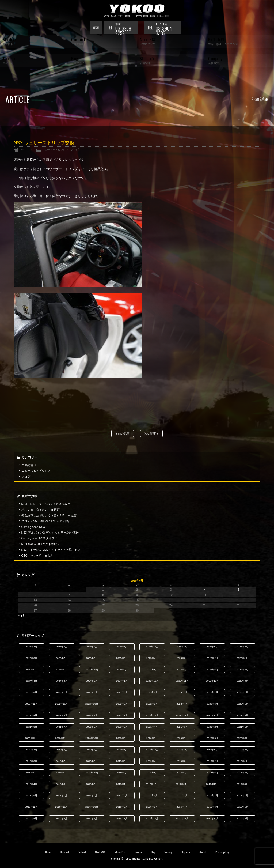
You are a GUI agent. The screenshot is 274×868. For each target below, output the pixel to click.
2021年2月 (212, 727)
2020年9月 (122, 738)
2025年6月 (92, 658)
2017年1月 (243, 795)
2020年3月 (62, 750)
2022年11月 (62, 704)
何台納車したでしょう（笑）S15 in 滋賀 (49, 515)
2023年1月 (243, 692)
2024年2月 (92, 681)
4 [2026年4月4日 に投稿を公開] (205, 590)
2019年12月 (152, 750)
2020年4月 (31, 750)
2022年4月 (31, 715)
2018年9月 (122, 773)
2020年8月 (152, 738)
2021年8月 (31, 727)
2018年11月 (62, 773)
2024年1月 (122, 681)
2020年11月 (62, 738)
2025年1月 (243, 658)
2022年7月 (182, 704)
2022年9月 (122, 704)
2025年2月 (212, 658)
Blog (153, 852)
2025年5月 (122, 658)
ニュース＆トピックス (55, 150)
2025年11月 (182, 647)
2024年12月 (32, 670)
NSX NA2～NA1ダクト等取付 (41, 544)
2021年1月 (243, 727)
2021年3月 (182, 727)
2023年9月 (243, 681)
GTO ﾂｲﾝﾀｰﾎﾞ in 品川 (37, 556)
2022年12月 (32, 704)
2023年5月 (122, 692)
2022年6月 (212, 704)
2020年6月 (212, 738)
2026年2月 (92, 647)
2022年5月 (243, 704)
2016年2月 (92, 818)
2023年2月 (212, 692)
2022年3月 (62, 715)
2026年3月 (62, 647)
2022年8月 (152, 704)
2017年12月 (152, 784)
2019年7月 (62, 761)
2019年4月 (152, 761)
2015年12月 (152, 818)
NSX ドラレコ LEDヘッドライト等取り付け (51, 550)
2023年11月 (182, 681)
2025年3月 (182, 658)
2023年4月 (152, 692)
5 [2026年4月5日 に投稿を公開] (239, 590)
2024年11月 (62, 670)
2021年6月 (92, 727)
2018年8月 (152, 773)
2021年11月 (182, 715)
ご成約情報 (29, 465)
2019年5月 (122, 761)
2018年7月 (182, 773)
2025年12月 (152, 647)
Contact (203, 852)
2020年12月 (32, 738)
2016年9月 (122, 807)
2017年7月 (62, 795)
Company (168, 852)
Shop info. (186, 852)
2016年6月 (212, 807)
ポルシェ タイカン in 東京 (41, 510)
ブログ (75, 150)
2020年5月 (243, 738)
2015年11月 (182, 818)
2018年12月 (32, 773)
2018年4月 (31, 784)
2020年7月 (182, 738)
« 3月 (22, 616)
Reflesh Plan (120, 852)
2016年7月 (182, 807)
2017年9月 (243, 784)
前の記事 (123, 434)
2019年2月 (212, 761)
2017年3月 (182, 795)
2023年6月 (92, 692)
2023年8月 (31, 692)
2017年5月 (122, 795)
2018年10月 (92, 773)
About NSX (100, 852)
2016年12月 (32, 807)
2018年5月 (243, 773)
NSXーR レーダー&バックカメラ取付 (46, 504)
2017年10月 (212, 784)
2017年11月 (182, 784)
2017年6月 (92, 795)
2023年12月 (152, 681)
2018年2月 (92, 784)
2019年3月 (182, 761)
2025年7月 (62, 658)
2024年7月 (182, 670)
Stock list (64, 852)
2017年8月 (31, 795)
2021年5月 (122, 727)
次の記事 (152, 434)
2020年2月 (92, 750)
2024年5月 (243, 670)
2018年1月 (122, 784)
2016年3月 (62, 818)
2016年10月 (92, 807)
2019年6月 (92, 761)
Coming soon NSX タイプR (39, 538)
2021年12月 (152, 715)
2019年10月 (212, 750)
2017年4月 (152, 795)
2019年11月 (182, 750)
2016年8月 (152, 807)
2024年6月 (212, 670)
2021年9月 (243, 715)
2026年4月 (31, 647)
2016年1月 (122, 818)
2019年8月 (31, 761)
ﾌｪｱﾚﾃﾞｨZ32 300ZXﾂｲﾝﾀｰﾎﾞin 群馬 (45, 521)
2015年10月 (212, 818)
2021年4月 (152, 727)
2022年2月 (92, 715)
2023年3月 (182, 692)
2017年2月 (212, 795)
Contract (82, 852)
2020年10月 (92, 738)
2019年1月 (243, 761)
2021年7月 (62, 727)
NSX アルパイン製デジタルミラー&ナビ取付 (51, 533)
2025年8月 (31, 658)
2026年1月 (122, 647)
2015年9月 (243, 818)
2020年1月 (122, 750)
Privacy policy (222, 852)
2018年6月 (212, 773)
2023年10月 (212, 681)
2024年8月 (152, 670)
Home (48, 852)
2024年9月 (122, 670)
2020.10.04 (26, 150)
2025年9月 (243, 647)
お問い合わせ (97, 28)
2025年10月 (212, 647)
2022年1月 (122, 715)
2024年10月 (92, 670)
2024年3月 (62, 681)
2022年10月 (92, 704)
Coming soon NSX (33, 527)
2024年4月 (31, 681)
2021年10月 (212, 715)
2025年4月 (152, 658)
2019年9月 (243, 750)
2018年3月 (62, 784)
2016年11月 (62, 807)
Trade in (138, 852)
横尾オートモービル (137, 11)
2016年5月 (243, 807)
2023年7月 (62, 692)
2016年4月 (31, 818)
